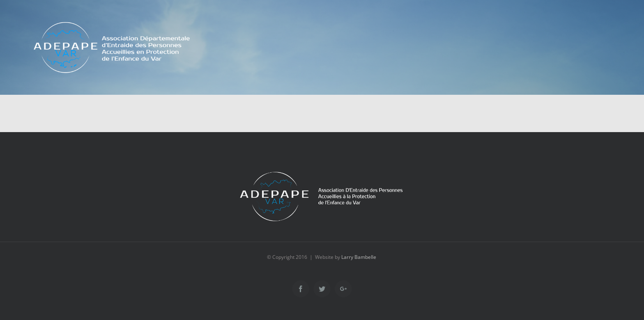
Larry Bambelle (359, 257)
